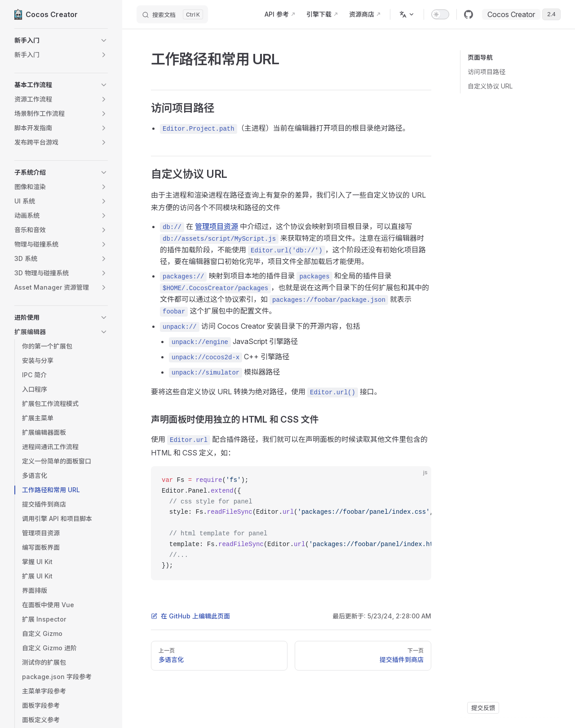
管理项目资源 (217, 226)
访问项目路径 (487, 72)
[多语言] (407, 14)
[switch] (440, 14)
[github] (469, 14)
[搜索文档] (172, 14)
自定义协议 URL (490, 86)
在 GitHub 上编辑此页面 (190, 616)
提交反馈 (483, 708)
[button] (61, 40)
